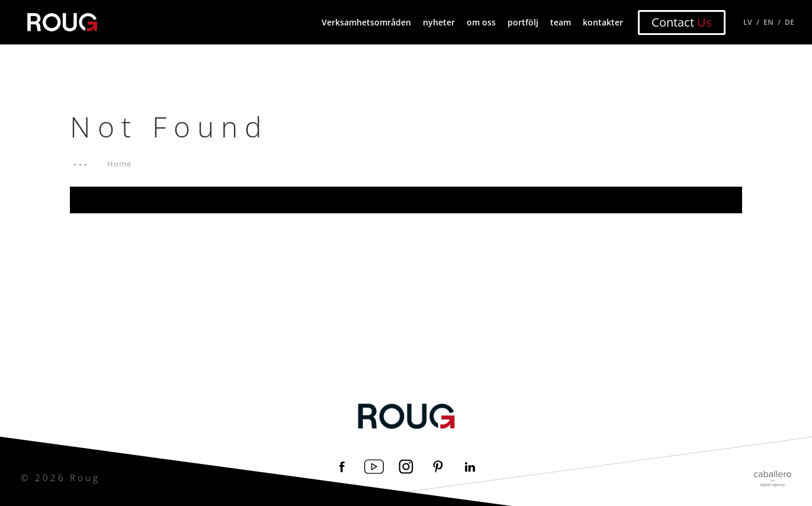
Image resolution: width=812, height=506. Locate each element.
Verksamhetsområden (366, 22)
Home (119, 164)
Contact (682, 22)
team (561, 22)
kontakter (603, 22)
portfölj (523, 22)
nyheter (439, 22)
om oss (481, 22)
